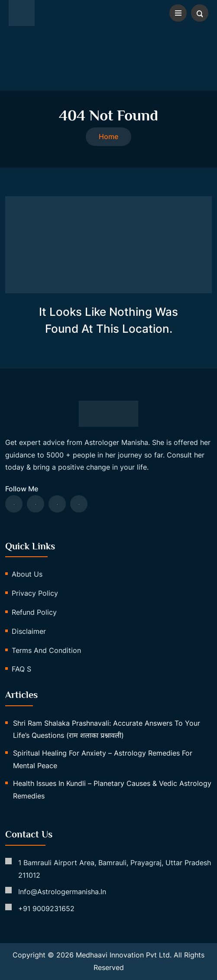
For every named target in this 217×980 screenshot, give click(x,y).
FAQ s (21, 669)
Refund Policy (34, 612)
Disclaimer (29, 631)
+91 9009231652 (46, 909)
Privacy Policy (35, 593)
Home (108, 136)
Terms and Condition (46, 650)
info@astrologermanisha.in (62, 892)
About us (27, 574)
